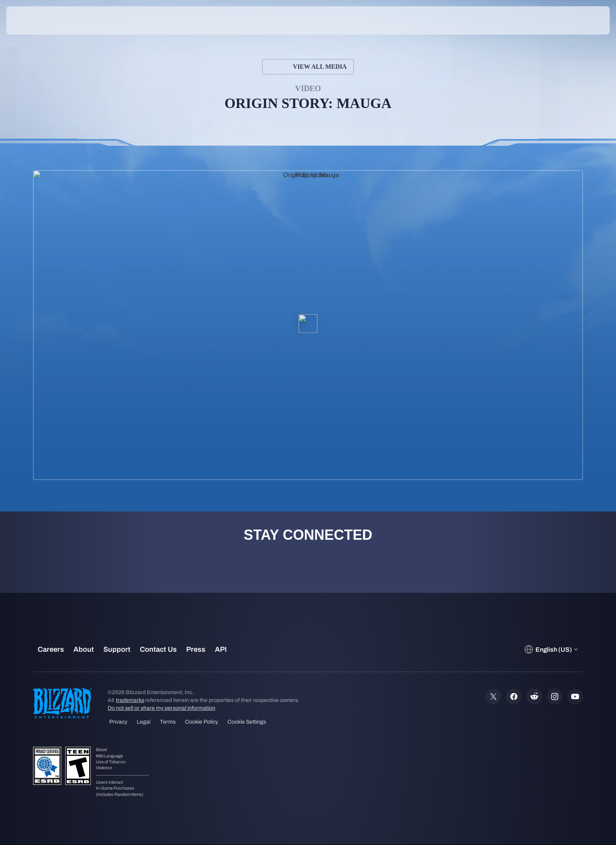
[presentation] (35, 20)
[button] (582, 20)
